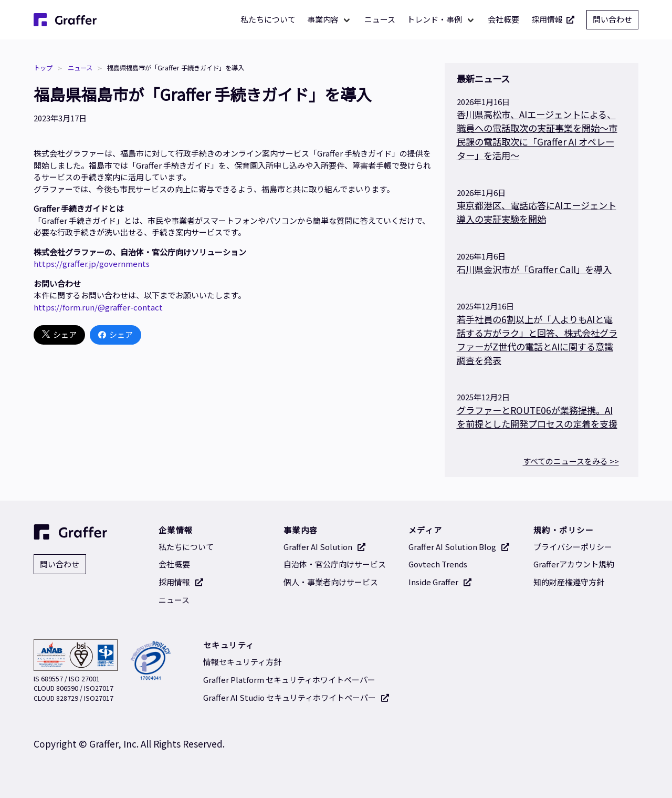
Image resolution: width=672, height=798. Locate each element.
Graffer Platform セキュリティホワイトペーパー (289, 680)
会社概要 (503, 19)
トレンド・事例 (434, 19)
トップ (43, 68)
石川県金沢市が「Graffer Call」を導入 (534, 269)
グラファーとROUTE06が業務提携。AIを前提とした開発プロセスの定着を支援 (537, 417)
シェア (59, 335)
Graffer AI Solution (325, 547)
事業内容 (323, 19)
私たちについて (268, 19)
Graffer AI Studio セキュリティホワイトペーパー (296, 697)
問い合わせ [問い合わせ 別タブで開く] (612, 19)
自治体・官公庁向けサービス (335, 564)
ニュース (380, 19)
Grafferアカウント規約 (574, 564)
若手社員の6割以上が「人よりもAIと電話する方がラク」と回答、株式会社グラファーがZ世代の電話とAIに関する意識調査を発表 (537, 340)
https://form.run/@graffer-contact (98, 307)
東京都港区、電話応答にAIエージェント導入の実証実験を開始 (537, 212)
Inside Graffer (440, 582)
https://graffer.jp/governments (92, 263)
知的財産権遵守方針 (569, 582)
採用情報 (553, 20)
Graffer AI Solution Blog (459, 547)
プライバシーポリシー (573, 547)
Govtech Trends (438, 564)
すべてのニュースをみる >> (571, 461)
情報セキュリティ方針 (242, 662)
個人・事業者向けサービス (331, 582)
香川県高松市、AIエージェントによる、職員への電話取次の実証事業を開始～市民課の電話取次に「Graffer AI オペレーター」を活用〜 (537, 135)
